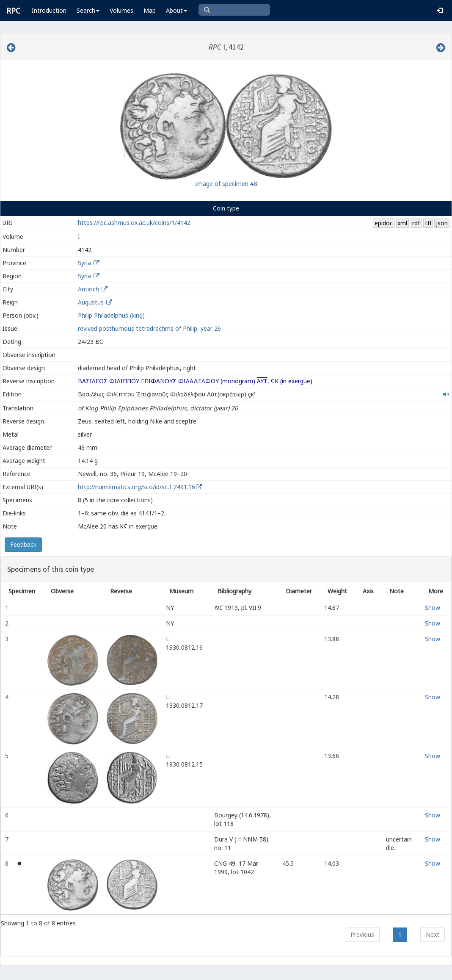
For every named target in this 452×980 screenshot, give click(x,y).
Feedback (23, 544)
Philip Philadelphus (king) (111, 315)
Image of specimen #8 (226, 184)
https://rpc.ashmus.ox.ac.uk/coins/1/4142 (134, 223)
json (442, 223)
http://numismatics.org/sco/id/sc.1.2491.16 (136, 487)
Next (433, 934)
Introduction (49, 10)
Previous (362, 934)
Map (150, 10)
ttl (428, 223)
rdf (416, 223)
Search (88, 10)
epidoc (384, 223)
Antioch (88, 289)
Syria (84, 263)
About (176, 10)
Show (433, 608)
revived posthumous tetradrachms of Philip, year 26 (149, 328)
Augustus (91, 302)
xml (402, 223)
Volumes (121, 10)
